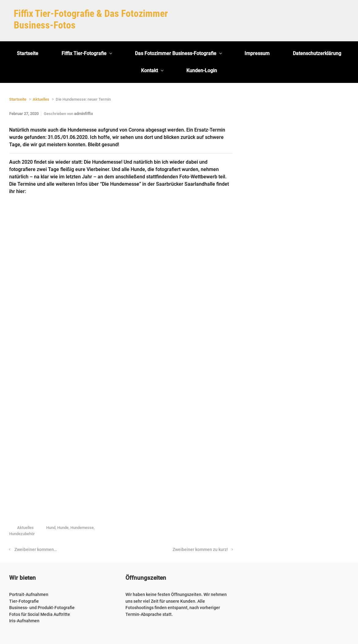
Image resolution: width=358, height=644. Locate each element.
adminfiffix (84, 114)
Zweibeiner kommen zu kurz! (200, 550)
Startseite (18, 99)
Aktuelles (41, 99)
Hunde (63, 528)
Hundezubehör (22, 534)
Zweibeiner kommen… (36, 550)
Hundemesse (82, 528)
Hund (51, 528)
